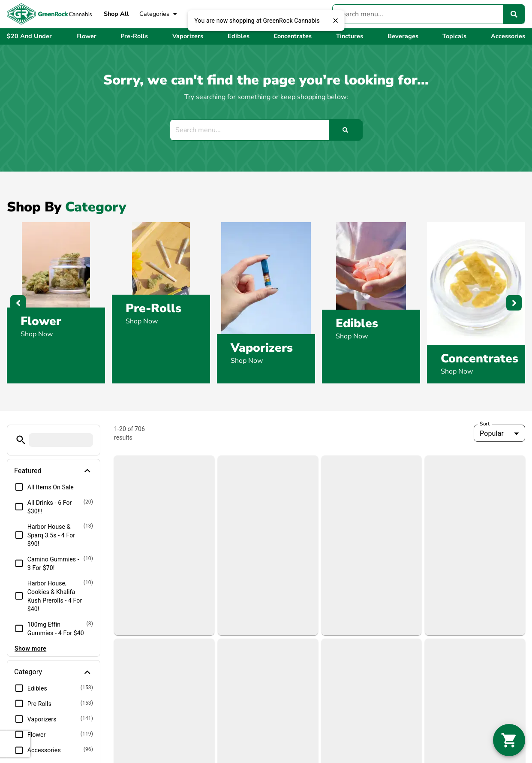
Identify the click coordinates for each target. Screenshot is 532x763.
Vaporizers (262, 348)
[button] (509, 740)
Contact (418, 673)
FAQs (415, 659)
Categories (159, 14)
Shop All (116, 14)
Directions (422, 686)
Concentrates (479, 359)
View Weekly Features (308, 645)
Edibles (357, 323)
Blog (413, 645)
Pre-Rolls (153, 308)
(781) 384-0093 (166, 631)
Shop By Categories (304, 659)
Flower (41, 321)
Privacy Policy (467, 725)
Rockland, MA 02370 (173, 666)
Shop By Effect (296, 673)
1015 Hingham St (167, 655)
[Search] (514, 14)
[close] (336, 21)
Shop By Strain (296, 686)
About (416, 631)
